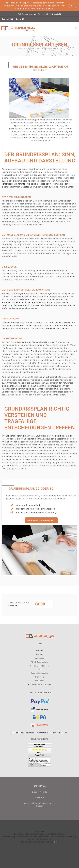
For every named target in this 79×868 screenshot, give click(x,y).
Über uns (39, 654)
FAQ (39, 669)
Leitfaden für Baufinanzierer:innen (39, 803)
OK (73, 6)
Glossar (39, 806)
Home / (22, 49)
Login (20, 19)
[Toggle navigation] (76, 28)
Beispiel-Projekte (39, 792)
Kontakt (56, 14)
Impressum (39, 658)
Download (8, 19)
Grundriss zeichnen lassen (41, 520)
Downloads (39, 681)
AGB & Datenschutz (39, 662)
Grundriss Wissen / (35, 49)
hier (55, 842)
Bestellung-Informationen (40, 684)
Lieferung (40, 677)
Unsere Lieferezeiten (39, 673)
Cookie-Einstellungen (39, 666)
